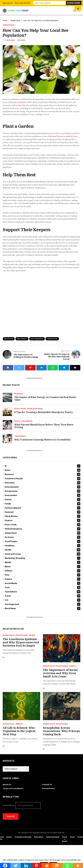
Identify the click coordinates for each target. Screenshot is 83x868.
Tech (43, 587)
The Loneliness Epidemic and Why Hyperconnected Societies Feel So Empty (21, 642)
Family (43, 504)
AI (43, 466)
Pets (43, 575)
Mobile (43, 562)
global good (52, 339)
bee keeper (22, 339)
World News (43, 608)
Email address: (22, 805)
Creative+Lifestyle (43, 479)
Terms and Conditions (13, 788)
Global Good (15, 20)
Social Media (43, 583)
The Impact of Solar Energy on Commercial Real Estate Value (45, 398)
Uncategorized (43, 604)
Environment (43, 495)
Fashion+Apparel (43, 508)
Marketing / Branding (43, 558)
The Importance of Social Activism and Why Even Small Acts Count (60, 673)
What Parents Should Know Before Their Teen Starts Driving (44, 426)
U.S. (43, 600)
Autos (17, 421)
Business (19, 394)
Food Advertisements (34, 378)
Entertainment (43, 487)
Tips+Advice (27, 421)
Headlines (43, 546)
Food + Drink (20, 409)
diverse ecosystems (18, 102)
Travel (43, 596)
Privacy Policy (48, 788)
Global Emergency (43, 529)
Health (43, 550)
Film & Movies (43, 516)
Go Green (43, 537)
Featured (43, 512)
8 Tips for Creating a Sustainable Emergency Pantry (44, 412)
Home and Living (35, 409)
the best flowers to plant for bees (63, 136)
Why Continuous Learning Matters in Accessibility (43, 440)
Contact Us (47, 784)
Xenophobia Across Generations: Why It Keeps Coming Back (61, 731)
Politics (43, 579)
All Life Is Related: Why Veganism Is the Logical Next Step (19, 731)
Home (5, 20)
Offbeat (43, 571)
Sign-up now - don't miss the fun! (16, 3)
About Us (7, 784)
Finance (43, 520)
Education (43, 483)
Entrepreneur (43, 491)
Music (43, 567)
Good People (43, 541)
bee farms (9, 339)
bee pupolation (37, 339)
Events (43, 499)
